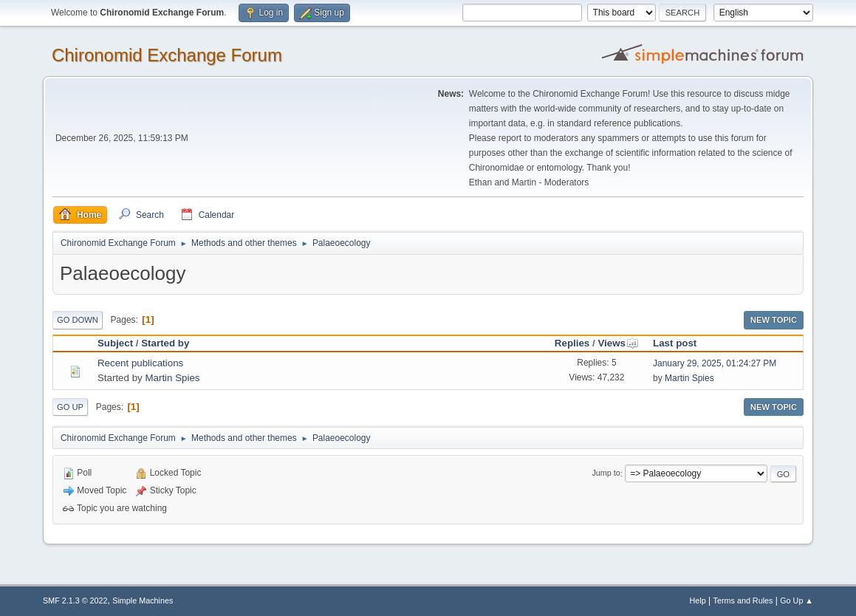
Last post (675, 343)
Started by (165, 343)
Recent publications (140, 363)
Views (618, 343)
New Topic (774, 320)
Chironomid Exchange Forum (167, 55)
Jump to (606, 473)
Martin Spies (172, 378)
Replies (572, 343)
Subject (115, 343)
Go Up (70, 407)
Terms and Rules (743, 600)
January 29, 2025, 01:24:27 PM (715, 363)
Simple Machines (143, 600)
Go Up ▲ (797, 600)
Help (698, 600)
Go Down (78, 320)
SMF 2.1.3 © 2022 (75, 600)
